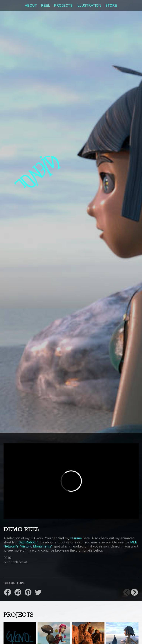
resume (76, 538)
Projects (63, 5)
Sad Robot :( (28, 542)
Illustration (89, 5)
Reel (45, 5)
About (31, 5)
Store (111, 5)
